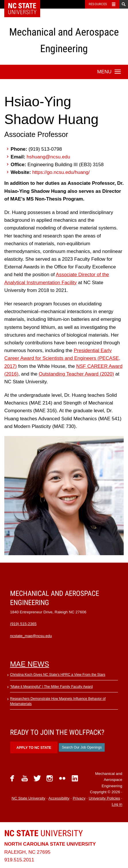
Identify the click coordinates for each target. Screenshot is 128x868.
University (44, 833)
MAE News (30, 664)
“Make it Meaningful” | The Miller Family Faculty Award (51, 687)
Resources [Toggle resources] (98, 4)
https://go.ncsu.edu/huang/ (61, 172)
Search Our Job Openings (82, 747)
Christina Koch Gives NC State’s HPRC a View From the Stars (58, 675)
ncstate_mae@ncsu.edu (31, 636)
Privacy (79, 798)
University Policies (104, 798)
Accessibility (59, 798)
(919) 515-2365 (23, 624)
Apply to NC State (34, 748)
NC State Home (26, 4)
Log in (117, 805)
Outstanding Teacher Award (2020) (76, 374)
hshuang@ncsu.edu (48, 157)
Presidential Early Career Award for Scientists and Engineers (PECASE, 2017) (62, 358)
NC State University (28, 798)
